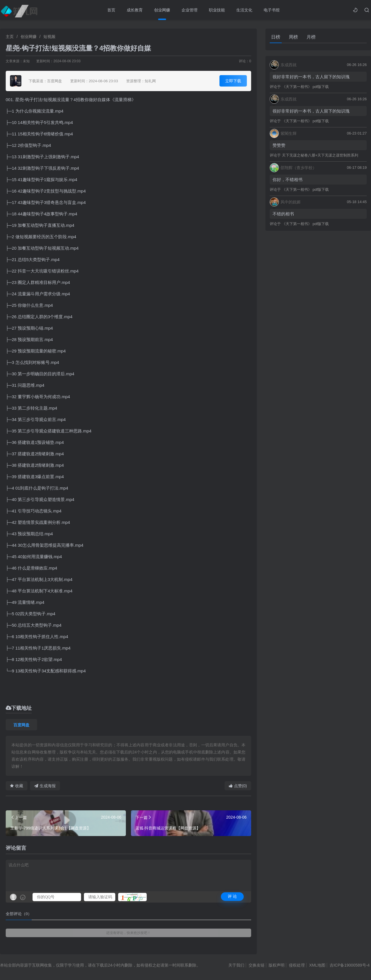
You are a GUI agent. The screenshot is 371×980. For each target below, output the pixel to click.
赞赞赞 (279, 145)
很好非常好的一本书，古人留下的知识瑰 (311, 77)
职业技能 (217, 10)
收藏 (17, 786)
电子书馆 (272, 10)
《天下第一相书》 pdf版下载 (306, 87)
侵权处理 (297, 965)
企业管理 (189, 10)
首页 (111, 10)
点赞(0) (238, 786)
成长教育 (135, 10)
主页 (10, 37)
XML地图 (317, 965)
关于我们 (236, 965)
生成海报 (45, 786)
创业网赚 (162, 10)
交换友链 (257, 965)
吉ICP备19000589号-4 (350, 965)
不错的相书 (283, 214)
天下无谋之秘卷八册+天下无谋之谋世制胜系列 (320, 155)
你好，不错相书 (288, 180)
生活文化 (244, 10)
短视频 (49, 37)
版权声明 (277, 965)
